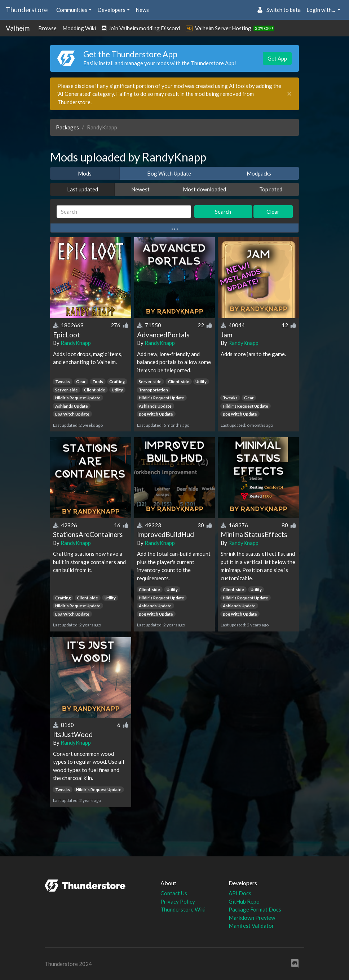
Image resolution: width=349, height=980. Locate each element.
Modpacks (259, 173)
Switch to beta (279, 10)
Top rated (271, 189)
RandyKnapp (76, 343)
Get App (277, 58)
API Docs (240, 893)
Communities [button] (72, 10)
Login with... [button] (321, 10)
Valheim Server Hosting (223, 28)
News (142, 10)
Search (223, 212)
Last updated (83, 189)
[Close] (289, 94)
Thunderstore (27, 10)
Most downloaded (204, 189)
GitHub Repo (244, 901)
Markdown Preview (252, 918)
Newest (140, 189)
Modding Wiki (79, 28)
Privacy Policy (178, 901)
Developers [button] (111, 10)
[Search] (124, 212)
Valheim (18, 28)
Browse (47, 28)
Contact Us (174, 893)
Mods (85, 173)
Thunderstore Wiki (183, 909)
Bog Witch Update (169, 173)
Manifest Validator (251, 926)
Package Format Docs (255, 909)
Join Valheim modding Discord (141, 28)
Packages (67, 127)
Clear (273, 212)
